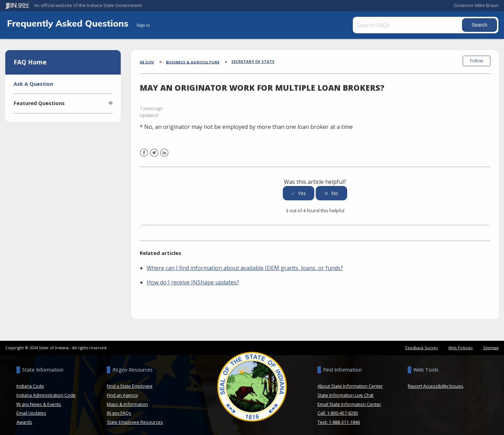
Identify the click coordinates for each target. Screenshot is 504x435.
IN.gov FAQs (119, 410)
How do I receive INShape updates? (193, 279)
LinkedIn (164, 154)
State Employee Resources (135, 419)
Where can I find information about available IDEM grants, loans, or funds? (245, 265)
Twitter (154, 154)
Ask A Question (33, 84)
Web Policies (460, 345)
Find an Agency (122, 392)
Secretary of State (253, 61)
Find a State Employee (130, 383)
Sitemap (491, 345)
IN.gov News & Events (39, 401)
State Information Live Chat (345, 392)
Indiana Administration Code (46, 392)
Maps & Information (127, 401)
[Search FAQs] (405, 25)
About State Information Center (350, 383)
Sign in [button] (143, 25)
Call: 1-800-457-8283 (338, 410)
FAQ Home (30, 62)
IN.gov (147, 62)
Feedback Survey (422, 345)
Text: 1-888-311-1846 (339, 419)
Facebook (144, 154)
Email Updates (31, 410)
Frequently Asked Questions (69, 23)
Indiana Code (30, 383)
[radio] (299, 190)
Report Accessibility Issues (436, 383)
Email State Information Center (349, 401)
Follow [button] (477, 61)
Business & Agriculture (193, 62)
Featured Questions (39, 103)
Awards (24, 419)
